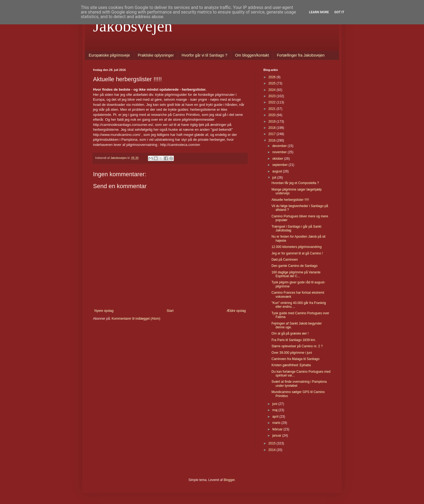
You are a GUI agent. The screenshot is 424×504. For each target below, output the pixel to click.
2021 (273, 109)
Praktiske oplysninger (156, 55)
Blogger (229, 480)
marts (277, 423)
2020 (273, 115)
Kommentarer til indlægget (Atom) (136, 319)
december (280, 146)
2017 (273, 134)
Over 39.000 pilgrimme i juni (292, 353)
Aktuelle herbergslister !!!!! (290, 200)
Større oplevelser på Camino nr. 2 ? (297, 346)
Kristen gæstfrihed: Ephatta (291, 365)
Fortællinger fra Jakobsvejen (301, 55)
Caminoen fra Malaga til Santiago (295, 359)
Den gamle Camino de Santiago (294, 266)
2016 (273, 140)
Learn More (319, 12)
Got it (339, 12)
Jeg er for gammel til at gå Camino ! (297, 253)
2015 (273, 443)
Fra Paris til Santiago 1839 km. (294, 340)
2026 (273, 77)
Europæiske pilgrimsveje (109, 55)
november (280, 152)
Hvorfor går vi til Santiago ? (205, 55)
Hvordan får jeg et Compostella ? (295, 183)
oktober (278, 159)
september (280, 165)
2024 (273, 90)
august (278, 171)
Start (170, 311)
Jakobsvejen (133, 26)
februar (278, 429)
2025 (273, 83)
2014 (273, 450)
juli (275, 178)
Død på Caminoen (285, 260)
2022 (273, 102)
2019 (273, 122)
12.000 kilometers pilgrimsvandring (297, 247)
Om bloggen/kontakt (252, 55)
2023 (273, 96)
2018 (273, 128)
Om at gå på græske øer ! (290, 333)
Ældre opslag (236, 311)
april (276, 417)
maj (275, 410)
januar (277, 436)
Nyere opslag (104, 311)
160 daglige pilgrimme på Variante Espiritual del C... (296, 274)
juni (275, 404)
